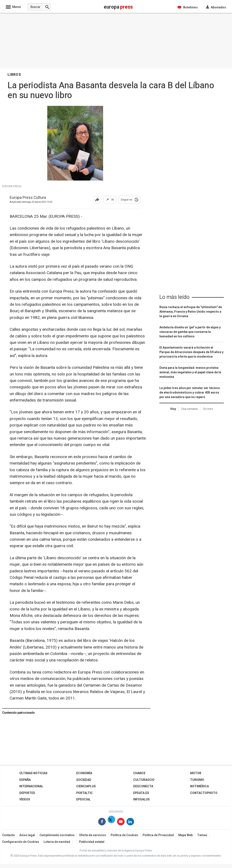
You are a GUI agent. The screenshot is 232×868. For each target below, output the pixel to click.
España (25, 780)
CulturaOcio (144, 780)
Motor (196, 773)
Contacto (8, 835)
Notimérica (199, 786)
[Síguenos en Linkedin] (130, 822)
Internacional (31, 786)
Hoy (173, 409)
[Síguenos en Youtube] (121, 822)
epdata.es (141, 793)
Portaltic (85, 793)
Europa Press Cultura (28, 198)
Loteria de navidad (57, 842)
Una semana (189, 409)
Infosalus (141, 799)
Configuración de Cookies (21, 842)
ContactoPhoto (204, 793)
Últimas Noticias (33, 773)
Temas (202, 835)
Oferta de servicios (93, 835)
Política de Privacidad (158, 835)
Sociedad (84, 780)
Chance (139, 773)
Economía (84, 773)
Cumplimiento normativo (57, 835)
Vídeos (25, 799)
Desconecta (143, 786)
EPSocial (83, 799)
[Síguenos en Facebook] (102, 822)
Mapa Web (185, 835)
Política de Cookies (124, 835)
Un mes (208, 409)
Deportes (27, 793)
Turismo (197, 780)
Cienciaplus (86, 786)
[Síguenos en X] (111, 822)
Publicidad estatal (92, 842)
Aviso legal (27, 835)
